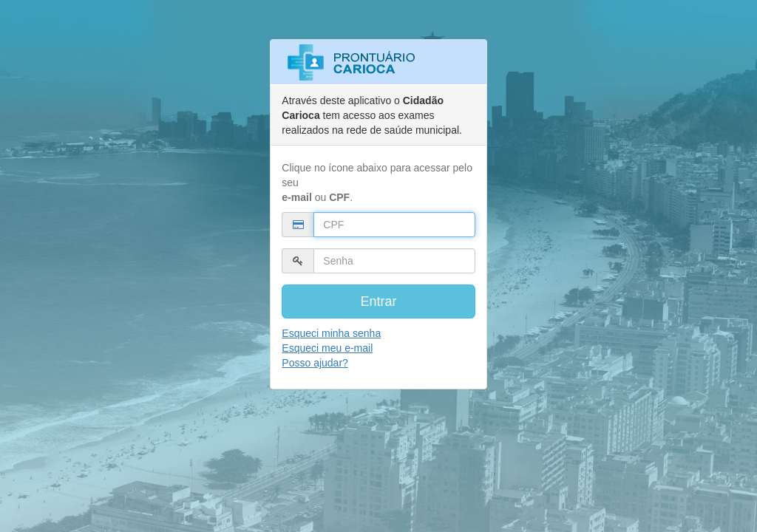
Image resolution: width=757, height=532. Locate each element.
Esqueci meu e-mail (327, 348)
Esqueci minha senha (331, 333)
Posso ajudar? (315, 363)
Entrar (378, 301)
